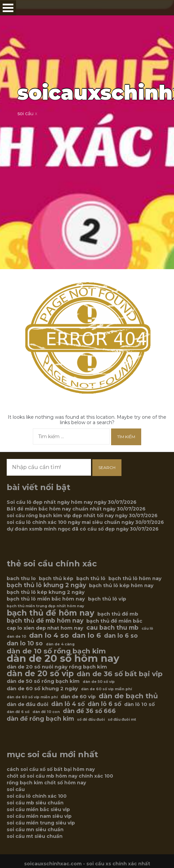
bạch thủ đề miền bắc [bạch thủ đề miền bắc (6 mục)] (114, 621)
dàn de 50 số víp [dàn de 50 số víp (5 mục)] (99, 682)
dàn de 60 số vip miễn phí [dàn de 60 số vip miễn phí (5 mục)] (106, 689)
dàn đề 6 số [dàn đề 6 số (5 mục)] (18, 712)
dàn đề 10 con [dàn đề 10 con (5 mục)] (46, 712)
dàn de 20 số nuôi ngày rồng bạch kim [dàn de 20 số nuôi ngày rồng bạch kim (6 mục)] (57, 667)
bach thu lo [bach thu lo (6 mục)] (21, 578)
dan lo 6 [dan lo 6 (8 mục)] (86, 635)
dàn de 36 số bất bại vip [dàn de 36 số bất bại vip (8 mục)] (120, 674)
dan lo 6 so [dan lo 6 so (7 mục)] (121, 636)
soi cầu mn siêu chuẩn (35, 830)
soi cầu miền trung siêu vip (41, 823)
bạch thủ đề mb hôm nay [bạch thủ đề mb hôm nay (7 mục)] (45, 621)
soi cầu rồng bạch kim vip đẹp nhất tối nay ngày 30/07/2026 (82, 516)
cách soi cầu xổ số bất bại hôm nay (51, 769)
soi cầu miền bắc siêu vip (38, 809)
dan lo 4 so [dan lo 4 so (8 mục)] (49, 635)
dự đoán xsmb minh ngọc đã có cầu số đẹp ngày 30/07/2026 (83, 529)
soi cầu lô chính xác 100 (37, 796)
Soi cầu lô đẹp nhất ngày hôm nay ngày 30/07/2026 (72, 502)
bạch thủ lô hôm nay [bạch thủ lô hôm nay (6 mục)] (135, 578)
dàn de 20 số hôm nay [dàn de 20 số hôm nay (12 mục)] (63, 658)
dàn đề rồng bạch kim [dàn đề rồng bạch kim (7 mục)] (40, 719)
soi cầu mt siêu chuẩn (35, 836)
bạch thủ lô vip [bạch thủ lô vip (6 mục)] (107, 599)
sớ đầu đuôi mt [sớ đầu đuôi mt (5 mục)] (122, 720)
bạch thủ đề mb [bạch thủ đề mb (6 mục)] (118, 614)
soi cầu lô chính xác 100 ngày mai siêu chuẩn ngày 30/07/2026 (85, 522)
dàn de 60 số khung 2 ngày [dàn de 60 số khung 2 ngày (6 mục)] (42, 689)
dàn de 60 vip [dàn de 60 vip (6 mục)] (78, 697)
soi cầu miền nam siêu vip (39, 816)
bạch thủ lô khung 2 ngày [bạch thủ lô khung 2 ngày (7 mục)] (46, 585)
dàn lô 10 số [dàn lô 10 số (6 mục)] (140, 704)
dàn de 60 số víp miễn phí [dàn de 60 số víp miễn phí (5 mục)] (32, 697)
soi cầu (16, 789)
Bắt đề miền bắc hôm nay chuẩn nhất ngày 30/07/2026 (76, 509)
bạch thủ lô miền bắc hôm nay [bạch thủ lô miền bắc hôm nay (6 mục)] (46, 599)
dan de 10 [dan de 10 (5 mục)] (16, 637)
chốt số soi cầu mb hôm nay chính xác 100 (60, 776)
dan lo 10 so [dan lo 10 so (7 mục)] (25, 643)
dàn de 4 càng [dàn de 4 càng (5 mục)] (60, 644)
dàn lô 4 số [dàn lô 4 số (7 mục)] (68, 704)
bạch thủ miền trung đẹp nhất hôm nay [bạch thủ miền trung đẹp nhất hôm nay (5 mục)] (45, 606)
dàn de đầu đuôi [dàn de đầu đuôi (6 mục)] (27, 704)
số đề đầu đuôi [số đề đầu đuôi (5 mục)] (91, 720)
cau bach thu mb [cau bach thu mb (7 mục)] (112, 628)
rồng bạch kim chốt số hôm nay (46, 783)
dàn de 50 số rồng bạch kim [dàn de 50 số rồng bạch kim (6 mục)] (43, 681)
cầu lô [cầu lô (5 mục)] (147, 628)
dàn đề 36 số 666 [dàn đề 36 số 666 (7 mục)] (89, 711)
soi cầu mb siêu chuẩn (35, 803)
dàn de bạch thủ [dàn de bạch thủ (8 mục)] (128, 696)
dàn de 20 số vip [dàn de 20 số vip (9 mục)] (40, 674)
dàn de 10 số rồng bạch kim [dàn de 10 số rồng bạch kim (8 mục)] (56, 651)
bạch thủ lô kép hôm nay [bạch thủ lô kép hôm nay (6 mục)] (121, 585)
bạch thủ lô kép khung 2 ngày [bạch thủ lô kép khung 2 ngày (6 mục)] (46, 592)
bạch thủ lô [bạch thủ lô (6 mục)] (91, 578)
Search (107, 467)
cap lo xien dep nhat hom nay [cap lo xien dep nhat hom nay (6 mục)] (45, 628)
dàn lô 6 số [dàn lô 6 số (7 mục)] (104, 704)
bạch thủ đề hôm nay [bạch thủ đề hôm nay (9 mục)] (51, 613)
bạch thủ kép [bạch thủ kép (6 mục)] (56, 578)
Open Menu (8, 8)
